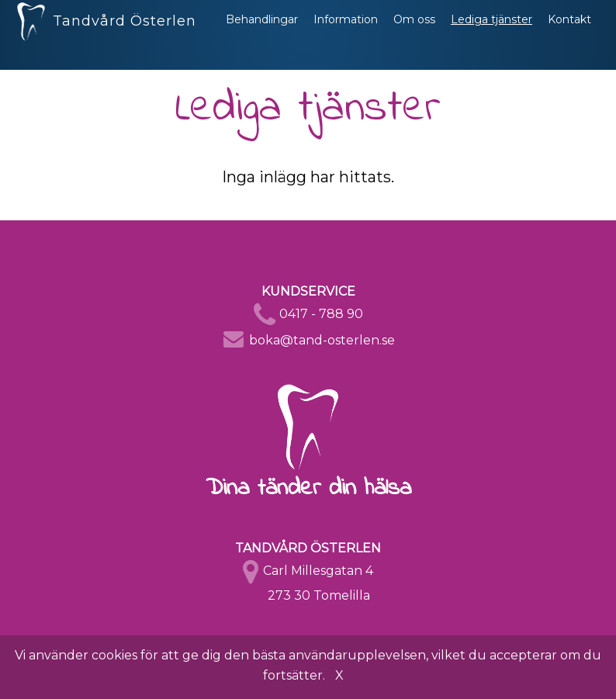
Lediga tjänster (491, 35)
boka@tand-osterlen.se (322, 340)
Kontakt (569, 35)
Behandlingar (262, 35)
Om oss (414, 35)
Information (346, 35)
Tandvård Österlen (107, 31)
